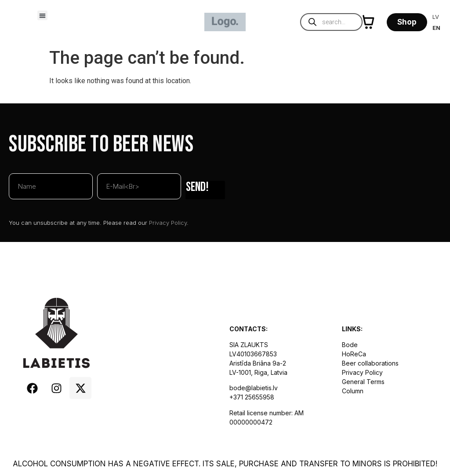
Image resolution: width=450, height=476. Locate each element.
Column (353, 391)
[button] (42, 16)
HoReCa (354, 354)
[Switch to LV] (436, 17)
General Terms (363, 382)
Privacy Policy (168, 223)
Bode (350, 345)
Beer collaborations (370, 363)
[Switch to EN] (436, 28)
